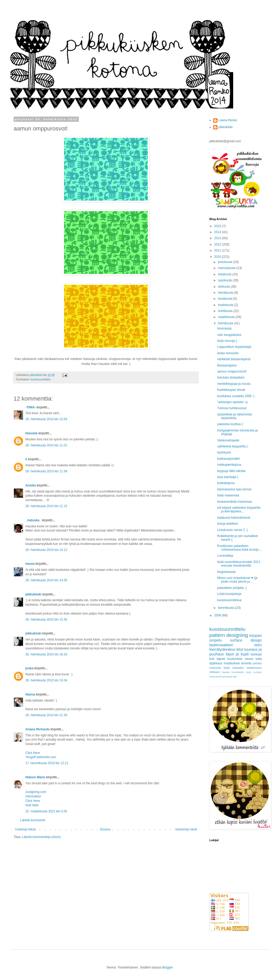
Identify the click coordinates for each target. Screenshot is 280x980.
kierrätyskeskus (222, 649)
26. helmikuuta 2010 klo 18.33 (46, 654)
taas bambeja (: (228, 477)
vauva (249, 659)
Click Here (33, 753)
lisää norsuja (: (227, 341)
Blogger (168, 967)
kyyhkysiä (224, 452)
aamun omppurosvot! (232, 371)
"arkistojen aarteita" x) (233, 402)
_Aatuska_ (33, 520)
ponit (218, 677)
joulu (249, 672)
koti (212, 659)
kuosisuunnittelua (229, 600)
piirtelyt (257, 663)
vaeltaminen (254, 668)
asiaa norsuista (228, 353)
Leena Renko (228, 120)
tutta (259, 659)
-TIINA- (30, 407)
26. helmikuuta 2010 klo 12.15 (46, 506)
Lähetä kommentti (33, 820)
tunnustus (227, 677)
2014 (218, 232)
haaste (226, 672)
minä (212, 677)
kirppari (256, 636)
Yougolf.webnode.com (41, 757)
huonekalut (238, 672)
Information (33, 796)
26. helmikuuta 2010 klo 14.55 (46, 580)
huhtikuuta (226, 311)
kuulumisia (235, 659)
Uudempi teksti (25, 829)
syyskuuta (225, 280)
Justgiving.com (36, 792)
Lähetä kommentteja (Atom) (41, 837)
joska (29, 668)
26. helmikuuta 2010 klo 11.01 (46, 445)
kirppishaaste (226, 572)
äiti (235, 677)
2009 (218, 615)
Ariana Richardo (38, 729)
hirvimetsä (224, 329)
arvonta (246, 663)
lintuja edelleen (228, 524)
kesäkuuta (226, 299)
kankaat (256, 654)
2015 (218, 226)
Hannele (32, 433)
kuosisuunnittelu (40, 379)
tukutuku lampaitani (231, 377)
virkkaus (215, 672)
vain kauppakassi (229, 335)
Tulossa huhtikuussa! (232, 408)
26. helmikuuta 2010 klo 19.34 (46, 680)
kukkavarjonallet (228, 459)
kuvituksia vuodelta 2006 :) (236, 396)
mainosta (215, 668)
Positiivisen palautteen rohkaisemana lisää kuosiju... (239, 548)
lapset (221, 659)
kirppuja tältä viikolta (231, 471)
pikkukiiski (33, 594)
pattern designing (229, 635)
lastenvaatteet (221, 645)
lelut (240, 649)
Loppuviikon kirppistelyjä (234, 347)
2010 (218, 257)
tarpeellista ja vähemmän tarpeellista (235, 416)
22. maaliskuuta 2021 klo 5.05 (46, 811)
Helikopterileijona (229, 465)
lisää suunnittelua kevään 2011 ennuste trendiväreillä (239, 564)
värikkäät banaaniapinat (234, 359)
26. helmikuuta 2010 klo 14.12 (46, 550)
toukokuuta (226, 305)
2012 (218, 244)
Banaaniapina (227, 365)
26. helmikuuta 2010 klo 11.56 (46, 471)
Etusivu (105, 829)
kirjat (227, 668)
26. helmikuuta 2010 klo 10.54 (46, 419)
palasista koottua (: (230, 424)
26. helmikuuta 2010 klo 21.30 (46, 715)
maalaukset (232, 663)
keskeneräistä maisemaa (235, 502)
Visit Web (32, 805)
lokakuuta (225, 274)
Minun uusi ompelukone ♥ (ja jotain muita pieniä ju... (237, 580)
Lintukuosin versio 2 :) (233, 530)
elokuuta (224, 287)
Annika (31, 485)
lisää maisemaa (228, 495)
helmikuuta (226, 323)
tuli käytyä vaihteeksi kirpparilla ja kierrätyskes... (239, 510)
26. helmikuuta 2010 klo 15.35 (46, 620)
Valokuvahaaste (228, 440)
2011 (218, 250)
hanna (30, 564)
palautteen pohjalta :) (232, 588)
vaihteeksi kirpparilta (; (233, 446)
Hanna (30, 694)
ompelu (215, 640)
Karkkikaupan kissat (231, 390)
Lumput (257, 672)
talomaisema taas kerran (234, 489)
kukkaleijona (226, 483)
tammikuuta (226, 608)
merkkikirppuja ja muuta (234, 384)
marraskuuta (227, 268)
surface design (246, 640)
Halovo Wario (35, 777)
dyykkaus (216, 663)
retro (258, 645)
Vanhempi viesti (186, 829)
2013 (218, 238)
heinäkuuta (226, 293)
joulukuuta (226, 262)
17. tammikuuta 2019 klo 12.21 (47, 763)
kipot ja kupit (237, 654)
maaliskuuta (227, 317)
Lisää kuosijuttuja (229, 594)
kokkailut (238, 668)
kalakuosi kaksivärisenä (234, 518)
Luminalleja (225, 556)
